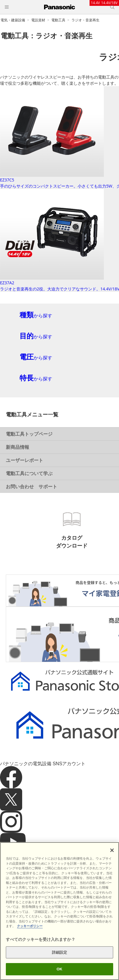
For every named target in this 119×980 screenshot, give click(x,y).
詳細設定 (60, 952)
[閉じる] (112, 850)
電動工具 (58, 20)
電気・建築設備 (13, 20)
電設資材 (38, 20)
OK (60, 969)
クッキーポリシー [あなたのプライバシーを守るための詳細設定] (30, 926)
